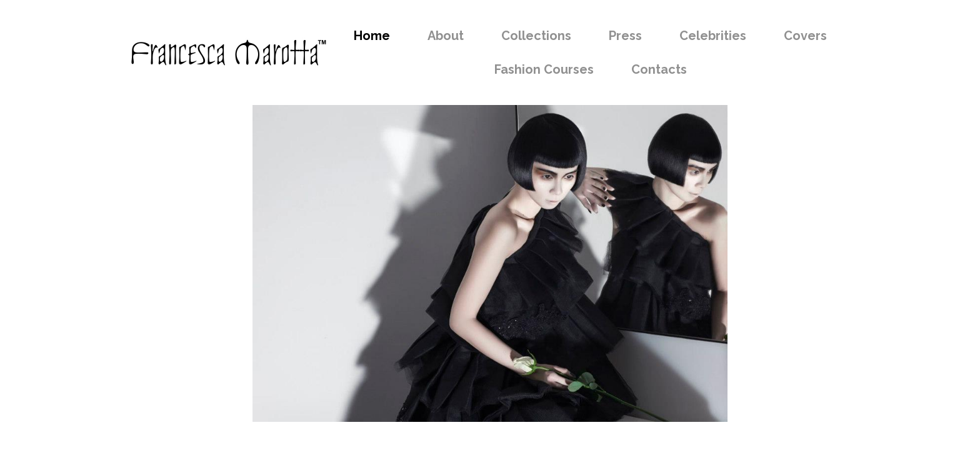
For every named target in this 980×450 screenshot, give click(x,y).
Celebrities (713, 36)
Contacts (659, 69)
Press (625, 36)
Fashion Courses (544, 69)
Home (372, 36)
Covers (805, 36)
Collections (536, 36)
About (446, 36)
